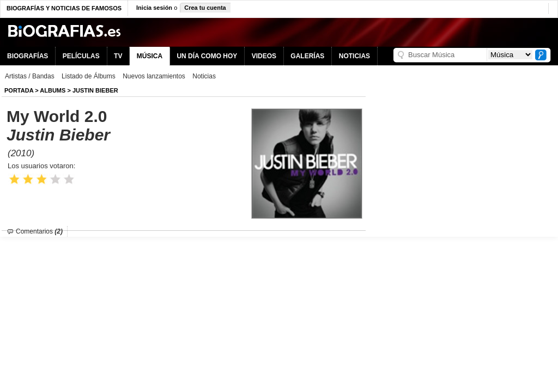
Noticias (204, 76)
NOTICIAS (354, 56)
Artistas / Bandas (30, 76)
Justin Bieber (95, 90)
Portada (19, 90)
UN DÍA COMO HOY (207, 56)
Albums (53, 90)
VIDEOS (264, 56)
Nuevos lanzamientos (154, 76)
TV (118, 56)
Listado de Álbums (89, 76)
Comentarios (39, 231)
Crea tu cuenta (205, 8)
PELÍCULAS (81, 56)
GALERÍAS (307, 56)
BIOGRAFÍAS (28, 56)
